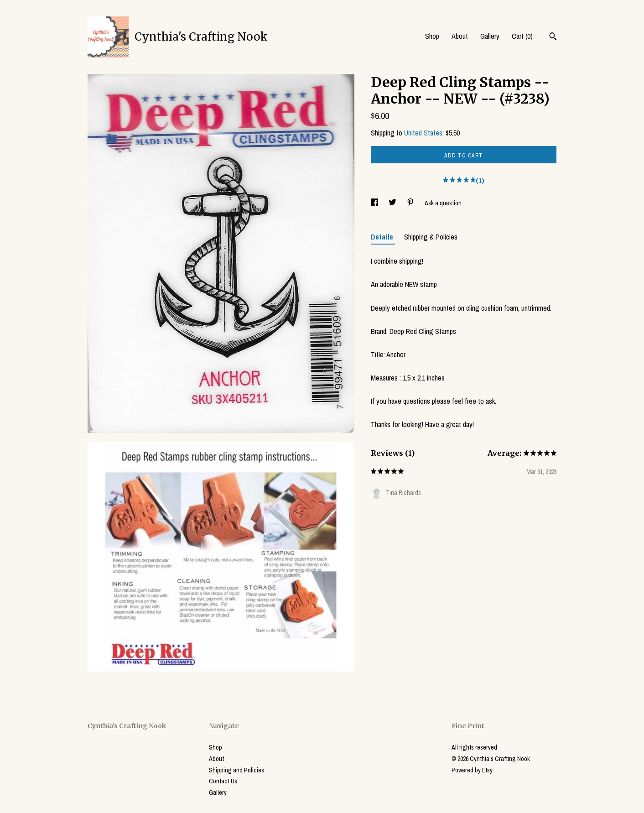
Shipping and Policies (236, 770)
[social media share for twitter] (393, 203)
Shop (432, 36)
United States (423, 133)
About (460, 36)
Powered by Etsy (472, 770)
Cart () (522, 36)
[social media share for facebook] (375, 203)
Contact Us (223, 781)
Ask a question (443, 203)
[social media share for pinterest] (411, 203)
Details (383, 237)
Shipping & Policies (431, 237)
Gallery (490, 36)
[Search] (553, 37)
